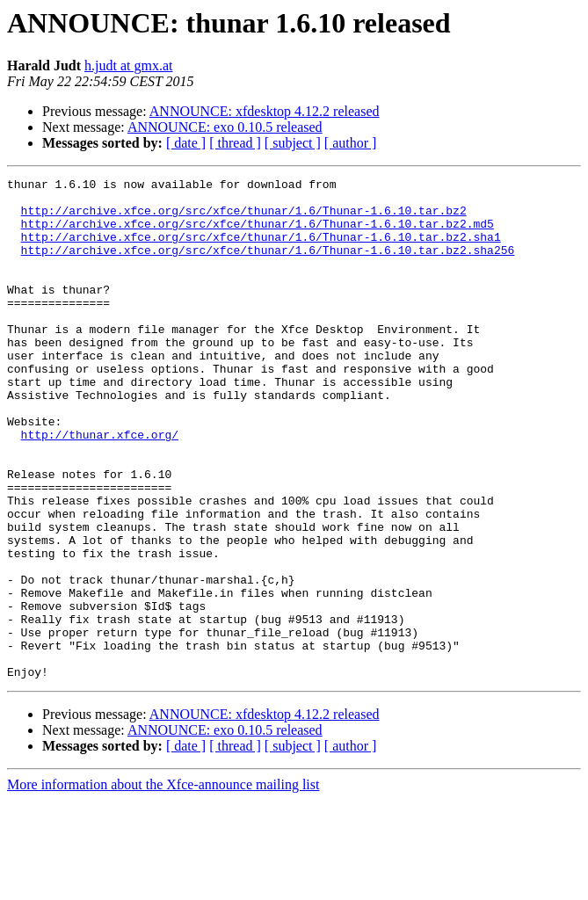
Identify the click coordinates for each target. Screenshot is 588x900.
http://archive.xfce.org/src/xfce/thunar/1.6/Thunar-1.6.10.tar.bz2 (244, 218)
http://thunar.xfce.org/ (100, 487)
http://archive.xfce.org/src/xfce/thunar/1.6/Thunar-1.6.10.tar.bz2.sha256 (268, 265)
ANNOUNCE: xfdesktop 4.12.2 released (265, 111)
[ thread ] (235, 143)
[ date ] (186, 143)
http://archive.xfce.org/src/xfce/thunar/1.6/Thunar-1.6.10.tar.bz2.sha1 (261, 250)
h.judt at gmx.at (128, 65)
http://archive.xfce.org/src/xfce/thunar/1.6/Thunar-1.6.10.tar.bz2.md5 (258, 234)
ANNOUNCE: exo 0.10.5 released (225, 127)
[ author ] (351, 143)
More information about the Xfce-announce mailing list (163, 885)
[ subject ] (293, 143)
